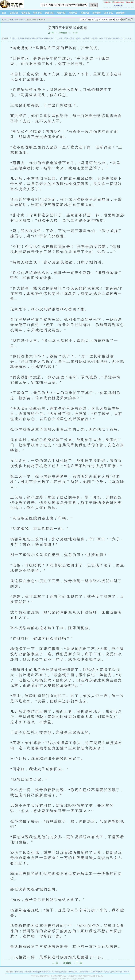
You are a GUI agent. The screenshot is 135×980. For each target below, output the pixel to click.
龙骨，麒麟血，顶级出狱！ (81, 38)
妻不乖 (41, 972)
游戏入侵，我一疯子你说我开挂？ (56, 972)
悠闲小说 (17, 4)
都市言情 (13, 20)
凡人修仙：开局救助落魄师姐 (20, 38)
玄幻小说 (14, 13)
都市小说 (37, 13)
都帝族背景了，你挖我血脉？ (79, 972)
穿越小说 (49, 13)
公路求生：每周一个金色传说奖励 (103, 38)
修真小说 (25, 13)
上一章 (51, 33)
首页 (4, 13)
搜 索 (94, 5)
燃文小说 (5, 20)
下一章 (75, 33)
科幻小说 (73, 13)
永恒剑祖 (47, 38)
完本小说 (108, 13)
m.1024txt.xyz (119, 5)
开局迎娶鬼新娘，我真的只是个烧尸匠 (105, 972)
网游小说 (61, 13)
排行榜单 (97, 13)
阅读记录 (120, 13)
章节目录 (63, 33)
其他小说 (85, 13)
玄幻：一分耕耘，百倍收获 (60, 38)
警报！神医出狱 (37, 38)
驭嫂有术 (22, 20)
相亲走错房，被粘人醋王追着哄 (26, 972)
